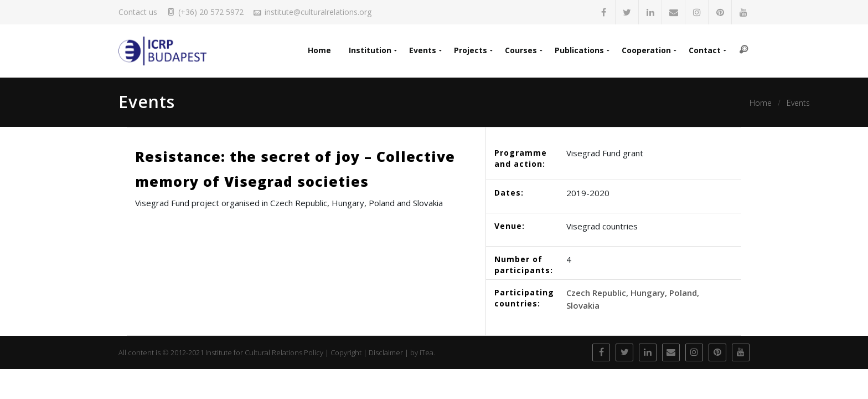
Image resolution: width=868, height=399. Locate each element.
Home (319, 50)
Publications (579, 50)
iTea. (427, 352)
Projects (471, 50)
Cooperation (646, 50)
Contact (705, 50)
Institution (370, 50)
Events (423, 50)
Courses (521, 50)
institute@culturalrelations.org (318, 12)
